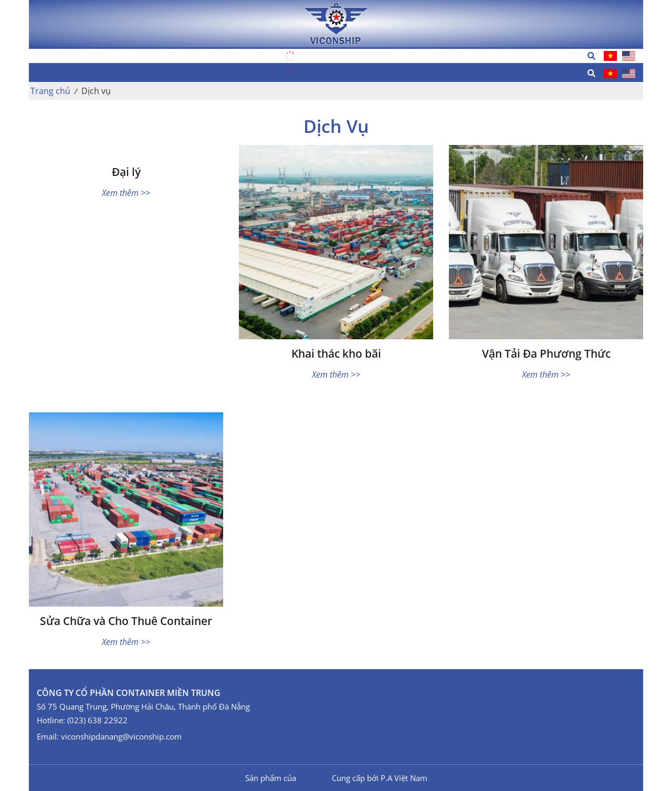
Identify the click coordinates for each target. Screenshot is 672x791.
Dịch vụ (96, 91)
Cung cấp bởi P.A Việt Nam (380, 778)
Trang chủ (50, 91)
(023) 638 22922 (97, 720)
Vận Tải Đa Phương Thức (546, 354)
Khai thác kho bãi (336, 354)
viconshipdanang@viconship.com (121, 736)
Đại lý (126, 172)
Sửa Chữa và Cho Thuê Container (126, 621)
